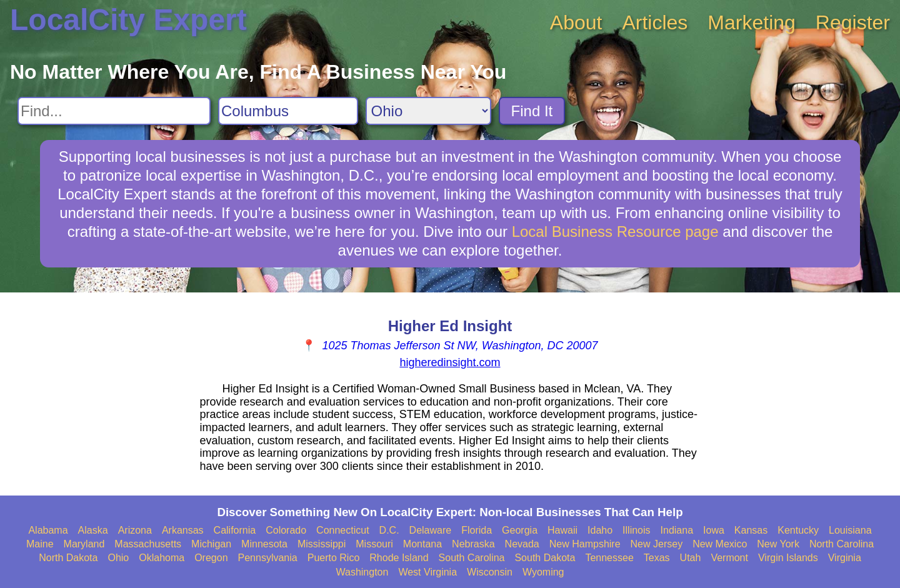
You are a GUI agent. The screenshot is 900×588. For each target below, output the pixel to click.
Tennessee (609, 558)
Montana (422, 544)
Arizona (135, 530)
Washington (362, 572)
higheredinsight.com (450, 362)
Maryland (84, 544)
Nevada (522, 544)
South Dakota (545, 558)
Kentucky (798, 530)
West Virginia (427, 572)
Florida (477, 530)
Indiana (677, 530)
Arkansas (183, 530)
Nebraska (473, 544)
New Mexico (720, 544)
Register (853, 22)
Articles (655, 22)
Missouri (374, 544)
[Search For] (114, 111)
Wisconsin (490, 572)
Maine (40, 544)
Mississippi (322, 544)
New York (778, 544)
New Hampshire (585, 544)
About (576, 22)
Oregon (211, 558)
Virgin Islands (788, 558)
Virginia (845, 558)
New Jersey (657, 544)
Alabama (48, 530)
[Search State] (428, 111)
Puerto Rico (334, 558)
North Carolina (842, 544)
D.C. (389, 530)
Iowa (714, 530)
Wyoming (543, 572)
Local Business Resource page (615, 232)
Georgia (520, 530)
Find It (532, 111)
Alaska (93, 530)
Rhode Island (399, 558)
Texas (657, 558)
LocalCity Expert (128, 20)
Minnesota (264, 544)
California (235, 530)
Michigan (211, 544)
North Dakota (68, 558)
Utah (691, 558)
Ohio (118, 558)
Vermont (729, 558)
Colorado (286, 530)
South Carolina (472, 558)
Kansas (751, 530)
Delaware (431, 530)
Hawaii (562, 530)
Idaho (600, 530)
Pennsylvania (268, 558)
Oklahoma (162, 558)
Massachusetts (148, 544)
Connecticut (343, 530)
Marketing (752, 22)
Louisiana (850, 530)
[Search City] (288, 111)
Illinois (636, 530)
